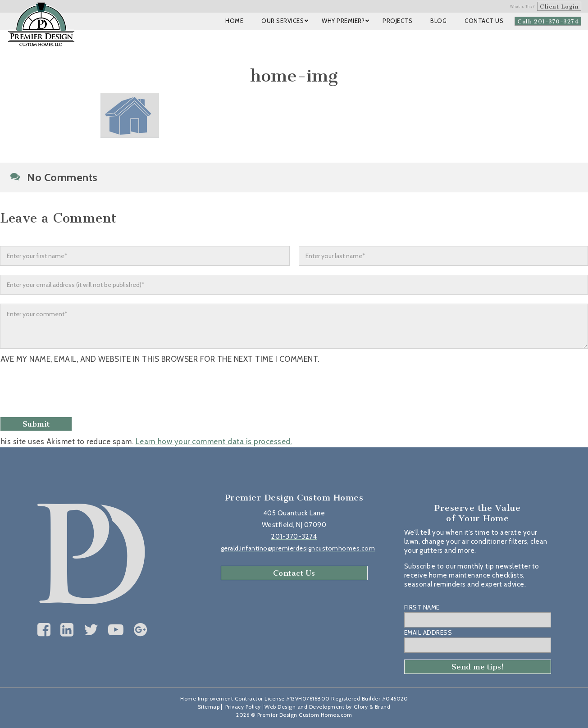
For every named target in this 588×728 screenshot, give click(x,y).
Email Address (428, 632)
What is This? (523, 6)
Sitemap (209, 707)
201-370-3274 (294, 537)
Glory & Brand (372, 707)
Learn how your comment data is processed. (214, 441)
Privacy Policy (243, 707)
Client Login (559, 7)
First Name (422, 607)
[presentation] (71, 391)
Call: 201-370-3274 (548, 21)
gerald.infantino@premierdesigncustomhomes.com (298, 548)
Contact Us (294, 573)
